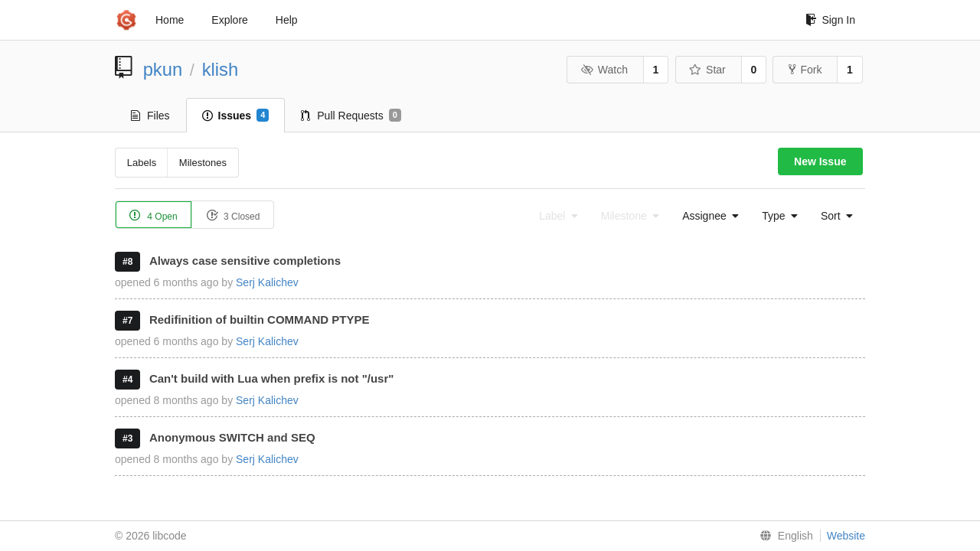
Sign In (830, 20)
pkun (163, 69)
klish (220, 69)
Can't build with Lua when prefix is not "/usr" (271, 378)
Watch (604, 70)
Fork (805, 70)
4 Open (154, 215)
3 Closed (233, 215)
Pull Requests (351, 116)
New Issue (820, 161)
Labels (142, 163)
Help (287, 20)
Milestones (203, 163)
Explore (229, 20)
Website (846, 536)
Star (707, 70)
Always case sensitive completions (245, 261)
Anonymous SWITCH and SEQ (232, 437)
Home (170, 20)
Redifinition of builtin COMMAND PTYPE (259, 320)
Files (150, 116)
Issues (236, 116)
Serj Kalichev (267, 282)
